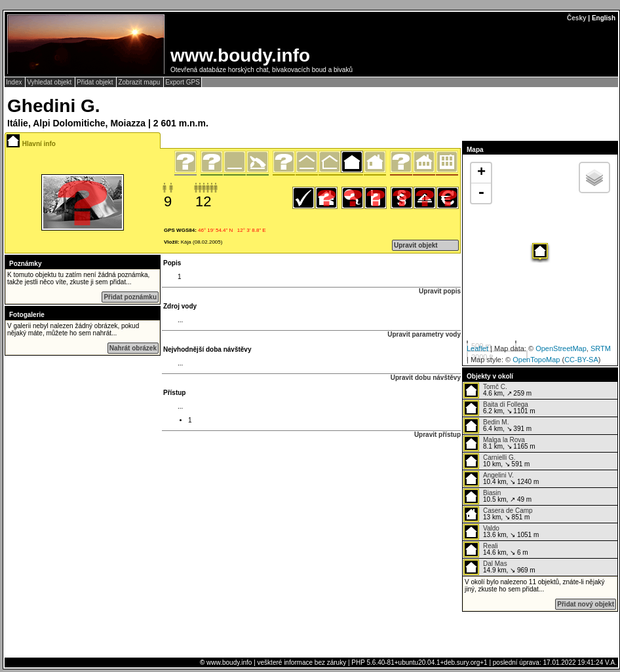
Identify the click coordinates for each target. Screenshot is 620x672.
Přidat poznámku (130, 297)
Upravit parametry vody (424, 334)
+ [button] (481, 173)
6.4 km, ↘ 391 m (497, 426)
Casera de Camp (508, 511)
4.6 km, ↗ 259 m (497, 390)
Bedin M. (496, 422)
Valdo (491, 528)
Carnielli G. (499, 457)
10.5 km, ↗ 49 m (497, 496)
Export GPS (183, 82)
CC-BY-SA (581, 360)
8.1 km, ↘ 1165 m (499, 443)
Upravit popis (440, 291)
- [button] (481, 193)
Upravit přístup (437, 435)
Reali (491, 546)
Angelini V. (498, 475)
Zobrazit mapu (140, 82)
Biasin (492, 493)
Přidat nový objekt (586, 604)
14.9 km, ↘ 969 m (499, 567)
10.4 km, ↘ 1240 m (501, 479)
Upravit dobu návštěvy (426, 378)
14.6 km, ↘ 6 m (496, 550)
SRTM (601, 348)
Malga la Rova (504, 440)
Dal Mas (495, 564)
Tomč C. (495, 387)
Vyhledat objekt (50, 82)
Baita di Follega (506, 404)
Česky (576, 18)
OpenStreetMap (561, 348)
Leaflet (477, 348)
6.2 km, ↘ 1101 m (499, 408)
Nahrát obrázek (133, 348)
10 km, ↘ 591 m (496, 461)
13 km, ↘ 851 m (498, 514)
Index (15, 82)
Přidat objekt (96, 82)
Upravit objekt (416, 245)
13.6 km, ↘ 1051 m (501, 532)
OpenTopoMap (536, 360)
